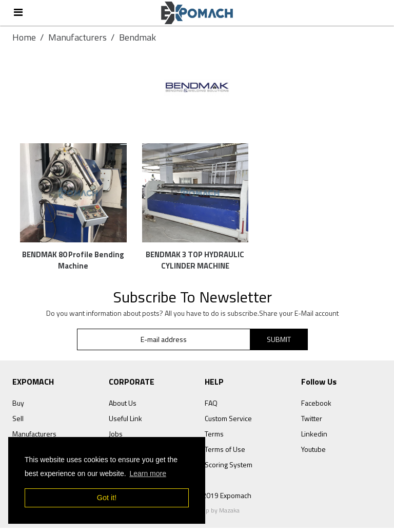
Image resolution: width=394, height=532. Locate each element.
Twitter (312, 423)
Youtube (313, 454)
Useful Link (125, 423)
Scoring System (229, 469)
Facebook (316, 407)
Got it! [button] (107, 498)
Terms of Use (225, 454)
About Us (123, 407)
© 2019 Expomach (223, 500)
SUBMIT (279, 343)
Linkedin (314, 438)
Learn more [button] (148, 473)
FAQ (211, 407)
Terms (214, 438)
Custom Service (228, 423)
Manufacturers (77, 37)
